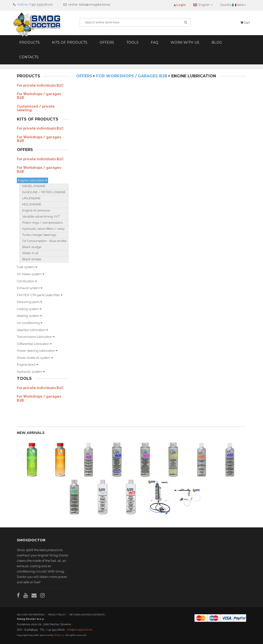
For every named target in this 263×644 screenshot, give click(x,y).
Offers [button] (107, 42)
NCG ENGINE (32, 204)
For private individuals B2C (40, 85)
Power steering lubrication (37, 351)
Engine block (28, 365)
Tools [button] (132, 42)
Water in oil (30, 253)
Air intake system (30, 274)
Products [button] (30, 42)
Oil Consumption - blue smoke (44, 241)
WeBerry (59, 635)
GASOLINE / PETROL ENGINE (44, 192)
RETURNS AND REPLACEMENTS (87, 615)
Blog (217, 42)
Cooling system (29, 309)
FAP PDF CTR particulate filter (40, 295)
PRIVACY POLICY (57, 615)
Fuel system (27, 267)
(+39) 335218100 (41, 5)
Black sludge (32, 247)
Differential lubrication (34, 344)
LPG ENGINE (31, 198)
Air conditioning (30, 323)
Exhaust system (30, 288)
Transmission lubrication (36, 337)
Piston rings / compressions (42, 223)
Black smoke (32, 259)
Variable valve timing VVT (41, 216)
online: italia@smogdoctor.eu (89, 5)
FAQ (155, 42)
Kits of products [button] (70, 42)
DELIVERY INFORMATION (31, 615)
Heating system (29, 316)
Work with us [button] (185, 42)
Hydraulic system (31, 372)
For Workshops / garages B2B (39, 96)
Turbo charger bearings (39, 235)
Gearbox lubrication (32, 330)
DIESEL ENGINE (34, 186)
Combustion (27, 281)
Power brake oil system (35, 358)
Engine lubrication (32, 180)
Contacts (29, 57)
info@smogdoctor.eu (80, 630)
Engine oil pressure (36, 210)
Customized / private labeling (36, 108)
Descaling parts (29, 302)
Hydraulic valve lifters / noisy (43, 229)
